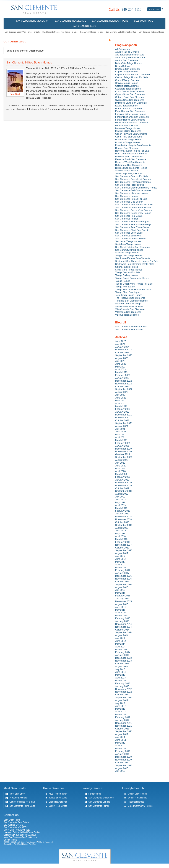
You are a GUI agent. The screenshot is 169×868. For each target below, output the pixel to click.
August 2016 (122, 587)
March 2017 (121, 567)
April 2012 (120, 712)
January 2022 (122, 412)
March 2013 (121, 681)
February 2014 (123, 652)
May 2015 (120, 610)
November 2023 (123, 350)
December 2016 (123, 576)
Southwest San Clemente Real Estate (135, 264)
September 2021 (124, 423)
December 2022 (123, 381)
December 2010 (123, 757)
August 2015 (122, 604)
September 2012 (124, 697)
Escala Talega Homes (126, 106)
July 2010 (120, 771)
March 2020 (121, 474)
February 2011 (123, 751)
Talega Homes (123, 281)
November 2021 (123, 418)
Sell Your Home (144, 21)
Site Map (17, 844)
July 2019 (120, 497)
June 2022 (121, 398)
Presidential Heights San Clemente (133, 145)
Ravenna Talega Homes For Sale (132, 151)
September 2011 (124, 731)
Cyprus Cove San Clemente (130, 100)
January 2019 (122, 514)
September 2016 (124, 584)
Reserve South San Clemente (131, 159)
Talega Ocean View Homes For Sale (134, 284)
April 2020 (120, 471)
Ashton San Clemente (126, 60)
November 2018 (123, 519)
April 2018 (120, 536)
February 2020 (123, 477)
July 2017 (120, 556)
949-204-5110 (125, 9)
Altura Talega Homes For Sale (131, 58)
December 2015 (123, 601)
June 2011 (121, 740)
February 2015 (123, 618)
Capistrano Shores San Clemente (132, 74)
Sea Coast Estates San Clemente (132, 247)
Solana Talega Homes (127, 267)
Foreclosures (95, 794)
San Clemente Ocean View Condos (133, 210)
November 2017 (123, 545)
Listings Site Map (29, 844)
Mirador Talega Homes (127, 125)
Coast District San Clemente (130, 91)
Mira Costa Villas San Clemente (132, 123)
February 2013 (123, 683)
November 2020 (123, 451)
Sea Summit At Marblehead (129, 250)
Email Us (154, 9)
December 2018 (123, 516)
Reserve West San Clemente (130, 162)
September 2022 (124, 389)
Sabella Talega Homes (127, 171)
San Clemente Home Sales (22, 806)
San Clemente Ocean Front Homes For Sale (60, 32)
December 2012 (123, 689)
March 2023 (121, 372)
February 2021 (123, 443)
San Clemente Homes (127, 196)
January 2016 (122, 598)
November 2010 (123, 760)
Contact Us (8, 844)
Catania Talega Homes (127, 86)
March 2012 (121, 714)
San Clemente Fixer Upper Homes (133, 182)
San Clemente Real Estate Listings (133, 224)
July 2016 (120, 590)
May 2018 (120, 533)
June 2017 (121, 559)
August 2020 (122, 460)
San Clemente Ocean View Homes (133, 213)
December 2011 (123, 723)
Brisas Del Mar (123, 66)
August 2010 (122, 768)
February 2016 (123, 596)
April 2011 (120, 746)
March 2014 (121, 649)
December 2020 (123, 449)
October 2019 (122, 488)
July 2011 (120, 737)
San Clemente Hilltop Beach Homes (29, 62)
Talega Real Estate (125, 287)
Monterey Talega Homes (128, 128)
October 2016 (122, 582)
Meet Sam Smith (17, 794)
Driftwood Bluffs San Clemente (131, 103)
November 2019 (123, 485)
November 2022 (123, 384)
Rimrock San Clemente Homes (131, 168)
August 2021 (122, 426)
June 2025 (121, 341)
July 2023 (120, 361)
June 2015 (121, 607)
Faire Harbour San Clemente (130, 111)
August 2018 (122, 528)
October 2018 (122, 522)
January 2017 (122, 573)
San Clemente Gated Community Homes (136, 188)
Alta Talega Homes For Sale (130, 55)
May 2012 (120, 709)
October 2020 (123, 454)
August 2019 (122, 494)
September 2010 (124, 765)
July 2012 (120, 703)
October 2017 (122, 548)
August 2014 (122, 635)
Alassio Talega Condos (127, 52)
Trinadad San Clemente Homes (131, 301)
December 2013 (123, 658)
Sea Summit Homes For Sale (92, 32)
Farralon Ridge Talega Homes (131, 114)
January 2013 (122, 686)
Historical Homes (136, 802)
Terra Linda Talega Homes (129, 295)
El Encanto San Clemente (128, 109)
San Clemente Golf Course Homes (133, 190)
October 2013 (122, 664)
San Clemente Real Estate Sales (132, 227)
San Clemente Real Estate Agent (132, 222)
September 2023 (124, 355)
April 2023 (120, 369)
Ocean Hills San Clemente (129, 137)
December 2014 (123, 624)
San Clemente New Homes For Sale (134, 205)
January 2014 (122, 655)
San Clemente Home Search (33, 21)
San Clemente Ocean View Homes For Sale (22, 32)
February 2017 (123, 570)
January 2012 (122, 720)
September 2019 (124, 491)
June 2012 (121, 706)
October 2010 (122, 763)
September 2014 (124, 632)
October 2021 (122, 420)
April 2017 (120, 565)
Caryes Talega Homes (127, 83)
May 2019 (120, 502)
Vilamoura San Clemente (128, 312)
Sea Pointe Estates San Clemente (133, 258)
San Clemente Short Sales (129, 233)
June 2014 (121, 641)
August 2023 (122, 358)
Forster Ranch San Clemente (130, 120)
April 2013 (120, 678)
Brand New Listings (58, 802)
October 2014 (122, 630)
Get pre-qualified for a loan (22, 802)
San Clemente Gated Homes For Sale (121, 32)
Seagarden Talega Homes (129, 255)
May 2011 (120, 743)
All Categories (122, 49)
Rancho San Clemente (127, 148)
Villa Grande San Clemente (129, 306)
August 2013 (122, 666)
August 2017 (122, 553)
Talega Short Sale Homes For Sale (133, 289)
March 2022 (121, 406)
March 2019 (121, 508)
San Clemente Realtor (127, 219)
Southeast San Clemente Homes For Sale (137, 261)
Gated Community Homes (140, 806)
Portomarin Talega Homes (129, 140)
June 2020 (121, 466)
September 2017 (124, 550)
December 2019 (123, 483)
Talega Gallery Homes (127, 275)
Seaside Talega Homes (127, 253)
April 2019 (120, 505)
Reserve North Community (129, 156)
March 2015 (121, 615)
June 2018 (121, 531)
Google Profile (10, 840)
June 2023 (121, 364)
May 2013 (120, 675)
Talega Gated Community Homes (132, 278)
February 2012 (123, 717)
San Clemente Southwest (128, 236)
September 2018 (124, 525)
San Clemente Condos (99, 802)
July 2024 (120, 344)
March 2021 (121, 440)
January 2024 (122, 347)
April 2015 (120, 613)
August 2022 (122, 392)
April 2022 (120, 403)
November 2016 (123, 579)
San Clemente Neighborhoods (110, 21)
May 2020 (120, 469)
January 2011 (122, 754)
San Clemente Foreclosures (130, 185)
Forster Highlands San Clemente (132, 117)
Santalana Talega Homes (128, 244)
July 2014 (120, 638)
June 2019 (121, 500)
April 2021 (120, 437)
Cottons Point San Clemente (130, 97)
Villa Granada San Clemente (130, 309)
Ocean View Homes (137, 794)
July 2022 (120, 395)
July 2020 (120, 463)
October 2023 (122, 352)
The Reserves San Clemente (130, 298)
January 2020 (122, 480)
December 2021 (123, 415)
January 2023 (122, 378)
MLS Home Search (58, 794)
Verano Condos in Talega (128, 304)
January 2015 (122, 621)
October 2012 (122, 695)
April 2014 (120, 647)
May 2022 (120, 401)
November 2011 (123, 726)
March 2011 (121, 748)
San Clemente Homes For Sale (131, 199)
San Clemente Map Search (129, 202)
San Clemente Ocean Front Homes (133, 207)
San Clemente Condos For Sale (132, 176)
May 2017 (120, 562)
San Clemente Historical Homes (152, 32)
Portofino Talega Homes (128, 142)
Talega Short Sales (58, 798)
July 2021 (120, 429)
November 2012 (123, 692)
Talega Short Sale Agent (128, 292)
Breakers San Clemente (128, 69)
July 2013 (120, 669)
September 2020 (124, 457)
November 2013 (123, 661)
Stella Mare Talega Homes (129, 270)
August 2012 (122, 700)
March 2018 (121, 539)
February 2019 (123, 511)
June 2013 (121, 672)
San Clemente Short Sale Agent (132, 230)
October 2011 (122, 729)
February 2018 (123, 542)
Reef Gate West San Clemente (131, 154)
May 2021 (120, 434)
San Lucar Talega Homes (128, 241)
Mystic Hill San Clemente (128, 131)
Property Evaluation (19, 798)
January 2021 (122, 446)
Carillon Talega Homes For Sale (132, 77)
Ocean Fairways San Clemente (131, 134)
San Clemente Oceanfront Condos (133, 179)
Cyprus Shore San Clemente (130, 94)
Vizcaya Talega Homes (127, 315)
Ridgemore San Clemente (129, 165)
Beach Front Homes (137, 798)
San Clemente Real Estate (71, 21)
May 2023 (120, 367)
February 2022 (123, 409)
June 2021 (121, 432)
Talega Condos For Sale (128, 272)
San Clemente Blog (84, 26)
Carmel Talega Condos (127, 80)
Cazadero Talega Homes (128, 89)
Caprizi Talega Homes (127, 72)
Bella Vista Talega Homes (128, 63)
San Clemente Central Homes (131, 238)
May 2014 (120, 644)
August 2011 (122, 734)
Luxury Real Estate (58, 806)
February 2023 (123, 375)
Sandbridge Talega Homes (129, 173)
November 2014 (123, 627)
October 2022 (122, 386)
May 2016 (120, 593)
